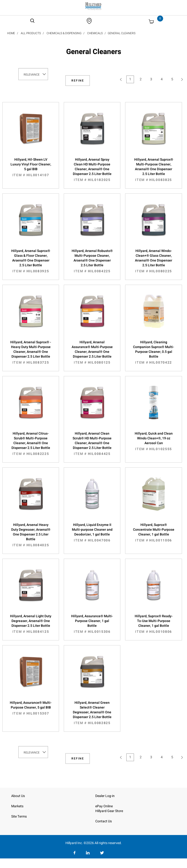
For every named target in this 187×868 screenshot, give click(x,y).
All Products (31, 33)
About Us (18, 796)
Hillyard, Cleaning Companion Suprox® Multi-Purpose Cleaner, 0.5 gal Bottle (153, 352)
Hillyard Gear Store (109, 811)
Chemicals (95, 33)
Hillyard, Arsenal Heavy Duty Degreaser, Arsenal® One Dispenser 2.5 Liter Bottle (31, 535)
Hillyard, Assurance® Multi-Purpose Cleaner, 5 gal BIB (31, 708)
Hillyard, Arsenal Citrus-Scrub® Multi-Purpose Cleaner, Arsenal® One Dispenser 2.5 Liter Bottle (31, 444)
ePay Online (104, 806)
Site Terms (19, 816)
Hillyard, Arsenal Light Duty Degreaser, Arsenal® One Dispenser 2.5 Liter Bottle (31, 624)
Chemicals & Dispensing (64, 33)
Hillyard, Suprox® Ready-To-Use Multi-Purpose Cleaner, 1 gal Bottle (153, 624)
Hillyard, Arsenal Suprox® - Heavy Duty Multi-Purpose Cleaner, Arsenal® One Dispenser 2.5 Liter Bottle (31, 352)
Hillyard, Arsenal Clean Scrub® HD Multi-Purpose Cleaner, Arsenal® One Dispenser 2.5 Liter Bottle (92, 444)
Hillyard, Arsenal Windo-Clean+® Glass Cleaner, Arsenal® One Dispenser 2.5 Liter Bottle (153, 261)
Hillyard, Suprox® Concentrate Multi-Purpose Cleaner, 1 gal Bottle (153, 533)
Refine (78, 81)
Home (11, 33)
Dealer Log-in (105, 796)
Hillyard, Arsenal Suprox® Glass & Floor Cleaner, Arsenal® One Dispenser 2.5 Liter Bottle (31, 261)
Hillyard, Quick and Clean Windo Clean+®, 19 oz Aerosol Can (153, 441)
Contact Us (104, 821)
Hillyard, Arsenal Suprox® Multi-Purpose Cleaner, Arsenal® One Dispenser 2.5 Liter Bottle (153, 170)
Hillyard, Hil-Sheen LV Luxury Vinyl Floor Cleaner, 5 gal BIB (31, 167)
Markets (17, 806)
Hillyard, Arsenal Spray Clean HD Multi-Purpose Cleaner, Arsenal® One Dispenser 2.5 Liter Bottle (92, 170)
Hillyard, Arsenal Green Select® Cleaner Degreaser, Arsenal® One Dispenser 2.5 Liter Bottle (92, 713)
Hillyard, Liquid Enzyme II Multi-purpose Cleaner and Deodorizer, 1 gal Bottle (92, 533)
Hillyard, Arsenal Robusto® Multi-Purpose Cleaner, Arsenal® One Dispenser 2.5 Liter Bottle (92, 261)
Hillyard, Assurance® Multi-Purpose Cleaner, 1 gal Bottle (92, 624)
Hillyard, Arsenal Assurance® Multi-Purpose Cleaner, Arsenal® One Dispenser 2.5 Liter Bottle (92, 352)
